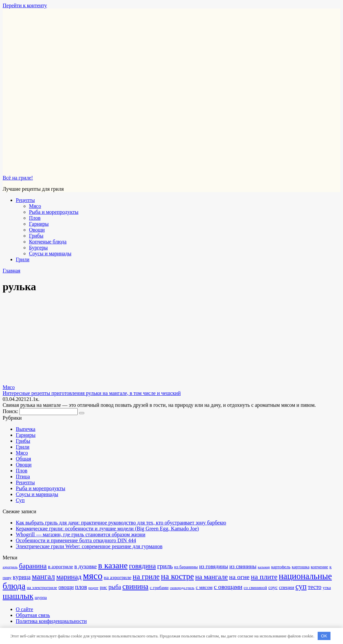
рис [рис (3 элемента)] (104, 587)
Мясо (35, 206)
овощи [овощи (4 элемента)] (66, 587)
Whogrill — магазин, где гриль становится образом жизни (80, 534)
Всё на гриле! (18, 178)
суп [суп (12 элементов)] (301, 586)
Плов (35, 218)
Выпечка (26, 429)
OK (324, 636)
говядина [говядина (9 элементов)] (143, 566)
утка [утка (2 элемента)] (327, 588)
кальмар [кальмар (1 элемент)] (264, 567)
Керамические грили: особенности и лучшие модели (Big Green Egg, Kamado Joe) (107, 529)
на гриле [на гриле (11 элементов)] (146, 577)
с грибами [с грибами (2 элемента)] (159, 588)
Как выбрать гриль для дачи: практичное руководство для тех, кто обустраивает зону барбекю (121, 523)
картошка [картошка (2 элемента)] (301, 567)
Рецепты (25, 200)
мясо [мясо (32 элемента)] (93, 576)
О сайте (25, 609)
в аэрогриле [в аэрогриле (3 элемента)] (61, 566)
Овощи (37, 230)
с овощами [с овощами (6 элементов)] (228, 587)
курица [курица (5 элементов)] (22, 577)
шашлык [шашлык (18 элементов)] (18, 596)
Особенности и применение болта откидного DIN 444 (76, 540)
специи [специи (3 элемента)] (286, 587)
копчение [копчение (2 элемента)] (319, 567)
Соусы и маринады (50, 253)
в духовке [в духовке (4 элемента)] (86, 566)
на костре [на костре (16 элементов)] (177, 576)
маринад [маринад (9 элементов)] (69, 577)
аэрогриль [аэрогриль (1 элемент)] (10, 567)
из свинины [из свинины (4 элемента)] (243, 566)
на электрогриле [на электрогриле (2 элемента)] (42, 588)
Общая (23, 459)
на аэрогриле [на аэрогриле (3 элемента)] (118, 577)
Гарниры (39, 224)
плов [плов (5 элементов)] (81, 587)
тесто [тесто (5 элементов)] (315, 587)
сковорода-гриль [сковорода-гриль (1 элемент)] (182, 588)
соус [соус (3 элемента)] (273, 587)
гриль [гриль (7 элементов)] (165, 566)
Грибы (36, 236)
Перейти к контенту (25, 5)
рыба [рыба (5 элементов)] (115, 587)
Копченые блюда (48, 242)
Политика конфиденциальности (51, 621)
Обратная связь (33, 615)
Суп (20, 500)
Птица (23, 476)
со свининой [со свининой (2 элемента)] (255, 588)
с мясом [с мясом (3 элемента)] (204, 587)
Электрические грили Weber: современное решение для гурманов (89, 546)
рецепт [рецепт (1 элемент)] (93, 588)
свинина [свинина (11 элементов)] (135, 587)
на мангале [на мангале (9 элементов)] (211, 577)
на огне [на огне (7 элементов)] (239, 577)
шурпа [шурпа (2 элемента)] (41, 597)
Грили (23, 259)
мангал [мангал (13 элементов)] (43, 576)
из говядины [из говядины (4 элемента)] (214, 566)
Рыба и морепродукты (54, 212)
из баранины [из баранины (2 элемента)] (186, 567)
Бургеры (38, 248)
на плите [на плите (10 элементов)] (264, 577)
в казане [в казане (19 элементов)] (113, 565)
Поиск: (11, 411)
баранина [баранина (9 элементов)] (33, 566)
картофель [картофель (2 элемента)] (281, 567)
